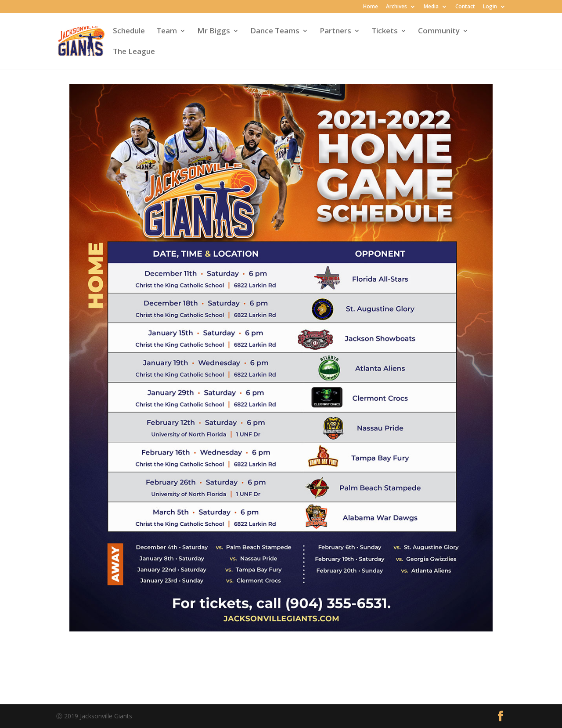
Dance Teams (275, 32)
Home (371, 7)
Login (490, 7)
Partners (335, 32)
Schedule (129, 32)
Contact (465, 7)
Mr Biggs (214, 32)
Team (167, 32)
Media (431, 7)
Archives (396, 7)
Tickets (385, 32)
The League (134, 52)
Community (439, 32)
